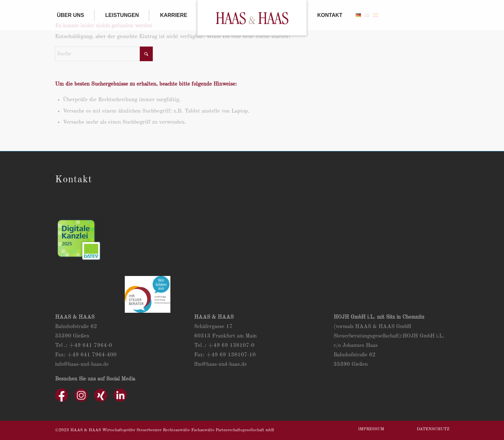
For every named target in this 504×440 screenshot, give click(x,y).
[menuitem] (75, 15)
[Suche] (104, 54)
